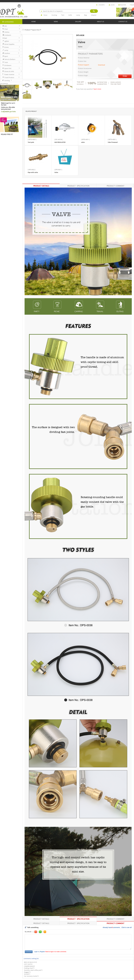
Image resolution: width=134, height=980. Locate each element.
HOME (34, 21)
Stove (45, 15)
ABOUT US (100, 21)
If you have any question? (85, 89)
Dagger (26, 972)
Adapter (94, 15)
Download (102, 65)
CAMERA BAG (29, 966)
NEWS (56, 21)
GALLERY (78, 21)
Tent (63, 15)
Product (27, 30)
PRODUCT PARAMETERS (90, 54)
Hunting (54, 15)
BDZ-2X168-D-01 (30, 962)
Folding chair (28, 968)
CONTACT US (123, 21)
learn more (97, 89)
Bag (85, 15)
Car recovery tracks (30, 976)
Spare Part (36, 30)
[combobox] (69, 11)
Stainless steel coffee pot (32, 970)
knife (70, 15)
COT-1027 (27, 964)
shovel (26, 974)
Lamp (78, 15)
